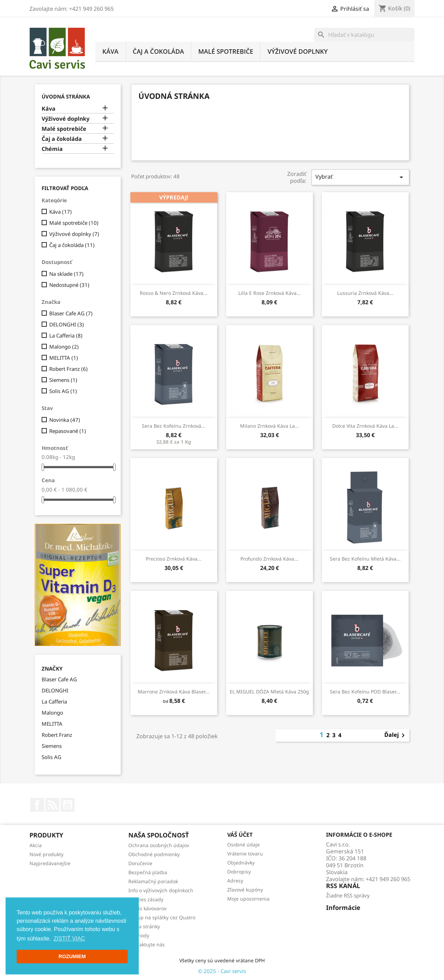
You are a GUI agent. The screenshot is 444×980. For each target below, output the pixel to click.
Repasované (68, 431)
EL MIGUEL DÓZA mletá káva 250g (269, 692)
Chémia (52, 149)
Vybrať (360, 177)
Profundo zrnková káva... (269, 559)
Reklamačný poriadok (153, 881)
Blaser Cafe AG (71, 313)
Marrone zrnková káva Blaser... (174, 692)
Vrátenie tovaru (245, 854)
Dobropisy (239, 872)
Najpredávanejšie (50, 863)
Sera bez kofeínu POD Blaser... (365, 692)
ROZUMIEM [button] (72, 956)
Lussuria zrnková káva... (365, 293)
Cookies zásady (146, 899)
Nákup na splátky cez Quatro (162, 917)
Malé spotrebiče (226, 51)
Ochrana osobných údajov (159, 845)
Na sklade (66, 274)
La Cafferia (66, 335)
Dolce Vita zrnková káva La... (365, 426)
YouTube (68, 805)
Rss (52, 805)
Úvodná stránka (66, 96)
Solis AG (63, 391)
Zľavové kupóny (245, 890)
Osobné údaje (244, 845)
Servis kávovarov (147, 908)
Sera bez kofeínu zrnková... (174, 426)
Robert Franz (69, 369)
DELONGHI (67, 324)
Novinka (65, 420)
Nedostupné (69, 285)
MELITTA (64, 358)
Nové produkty (46, 854)
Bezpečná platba (148, 872)
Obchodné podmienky (154, 854)
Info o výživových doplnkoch (161, 890)
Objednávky (241, 863)
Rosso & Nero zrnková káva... (174, 293)
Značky (52, 669)
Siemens (63, 380)
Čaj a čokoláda (159, 51)
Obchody (139, 935)
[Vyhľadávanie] (364, 35)
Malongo (64, 347)
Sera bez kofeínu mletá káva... (365, 559)
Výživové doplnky (298, 51)
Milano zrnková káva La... (270, 426)
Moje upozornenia (248, 899)
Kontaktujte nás (147, 944)
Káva (110, 51)
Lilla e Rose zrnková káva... (270, 293)
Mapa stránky (144, 926)
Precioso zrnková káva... (174, 559)
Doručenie (140, 863)
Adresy (235, 881)
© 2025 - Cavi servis (222, 971)
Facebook (37, 805)
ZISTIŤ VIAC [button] (69, 939)
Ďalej (396, 735)
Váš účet (240, 835)
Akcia (36, 845)
